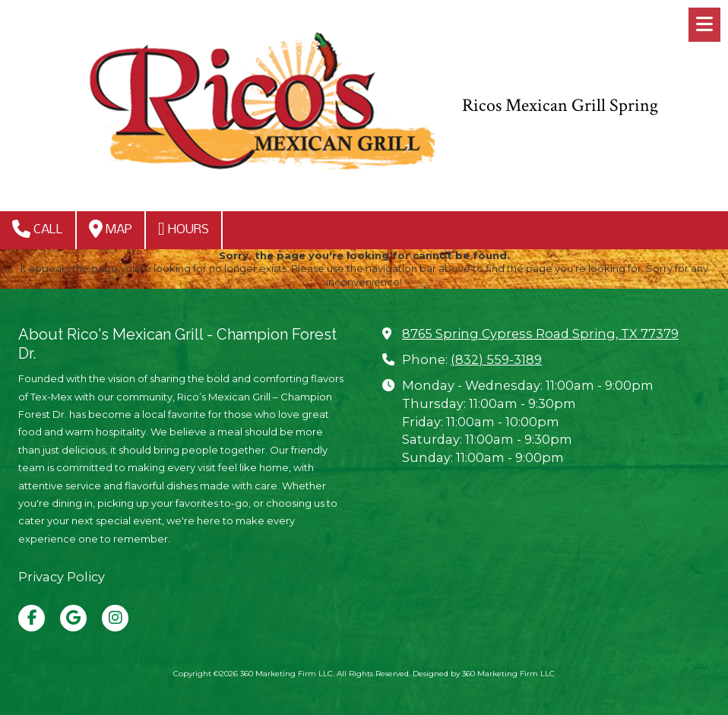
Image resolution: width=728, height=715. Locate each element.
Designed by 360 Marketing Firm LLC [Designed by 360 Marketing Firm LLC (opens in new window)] (484, 674)
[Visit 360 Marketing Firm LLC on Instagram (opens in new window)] (115, 618)
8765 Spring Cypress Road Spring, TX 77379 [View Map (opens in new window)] (540, 334)
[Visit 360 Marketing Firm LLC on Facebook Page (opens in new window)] (32, 618)
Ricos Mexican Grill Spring (560, 106)
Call (38, 229)
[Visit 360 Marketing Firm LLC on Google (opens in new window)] (73, 618)
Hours (184, 229)
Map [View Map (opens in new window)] (111, 229)
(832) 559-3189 (496, 359)
